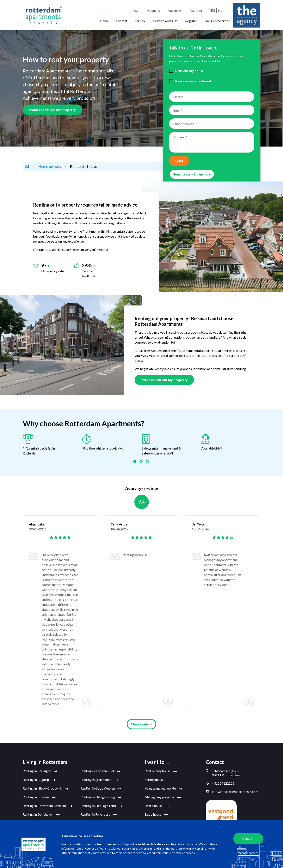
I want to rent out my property (52, 110)
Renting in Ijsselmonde (100, 780)
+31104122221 (220, 783)
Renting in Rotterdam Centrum (48, 806)
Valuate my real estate (164, 789)
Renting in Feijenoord (99, 815)
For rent (122, 21)
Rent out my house (190, 71)
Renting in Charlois (39, 797)
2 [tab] (142, 462)
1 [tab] (135, 462)
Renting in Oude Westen (101, 789)
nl (220, 10)
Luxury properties (217, 21)
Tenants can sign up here (192, 174)
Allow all (248, 839)
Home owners (165, 21)
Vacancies (175, 10)
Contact (196, 10)
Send (179, 161)
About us (153, 10)
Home (104, 21)
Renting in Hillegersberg (101, 797)
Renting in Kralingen (40, 771)
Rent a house (157, 806)
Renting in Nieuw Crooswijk (46, 789)
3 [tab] (148, 462)
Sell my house (157, 780)
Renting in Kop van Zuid (100, 771)
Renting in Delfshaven (41, 815)
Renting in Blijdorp (39, 780)
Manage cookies (248, 853)
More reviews (141, 724)
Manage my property (163, 797)
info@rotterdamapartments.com (232, 792)
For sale (140, 21)
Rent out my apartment (193, 81)
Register (191, 21)
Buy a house (156, 815)
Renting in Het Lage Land (101, 806)
